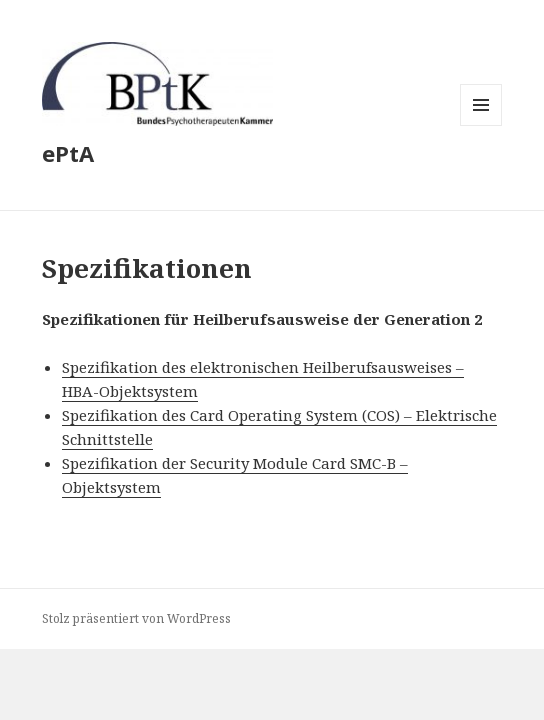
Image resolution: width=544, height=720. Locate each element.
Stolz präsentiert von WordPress (136, 618)
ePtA (68, 153)
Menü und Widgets (481, 125)
